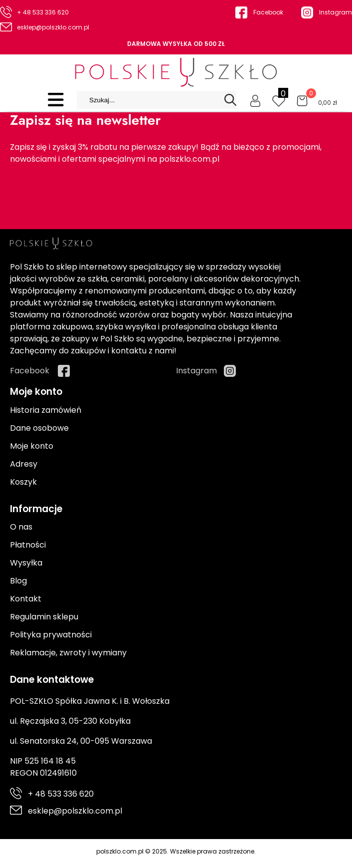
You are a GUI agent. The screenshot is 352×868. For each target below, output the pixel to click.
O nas (21, 527)
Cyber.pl (325, 862)
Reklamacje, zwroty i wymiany (68, 653)
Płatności (28, 545)
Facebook (268, 12)
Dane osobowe (39, 428)
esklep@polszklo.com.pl (53, 27)
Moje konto (32, 446)
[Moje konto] (255, 100)
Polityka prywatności (51, 635)
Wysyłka (26, 563)
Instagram (336, 12)
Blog (18, 581)
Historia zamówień (46, 410)
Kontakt (26, 599)
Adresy (24, 464)
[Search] (230, 100)
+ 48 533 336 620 (43, 12)
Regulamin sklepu (44, 617)
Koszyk (23, 482)
